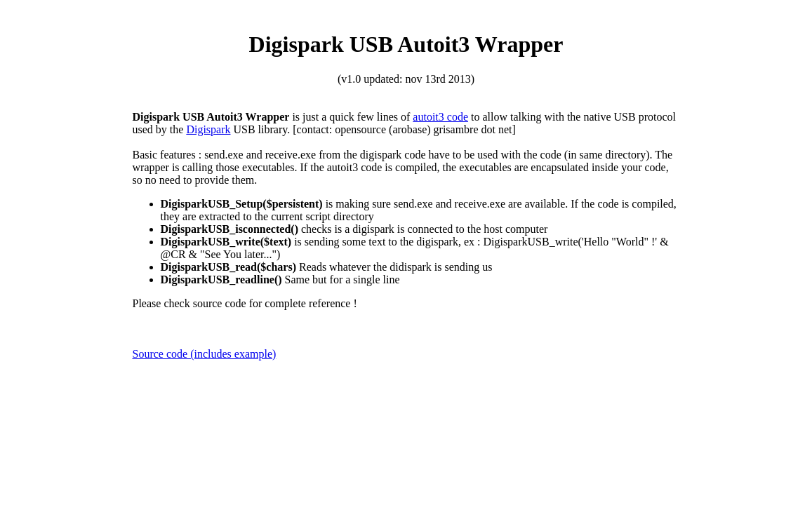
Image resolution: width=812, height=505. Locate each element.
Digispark (208, 129)
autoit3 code (440, 117)
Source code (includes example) (205, 354)
